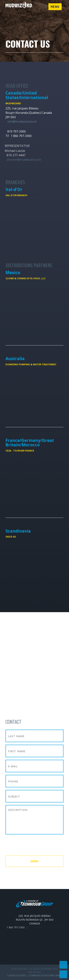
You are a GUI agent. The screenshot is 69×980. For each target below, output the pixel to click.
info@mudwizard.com (22, 122)
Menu (55, 7)
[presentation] (33, 845)
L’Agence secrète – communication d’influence (34, 975)
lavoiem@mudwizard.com (21, 160)
